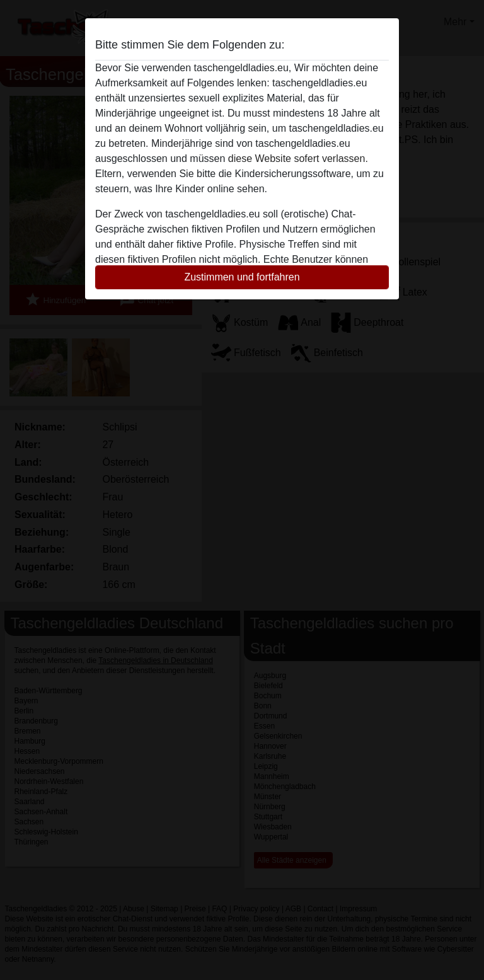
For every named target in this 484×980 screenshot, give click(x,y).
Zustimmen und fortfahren (242, 277)
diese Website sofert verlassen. (298, 159)
